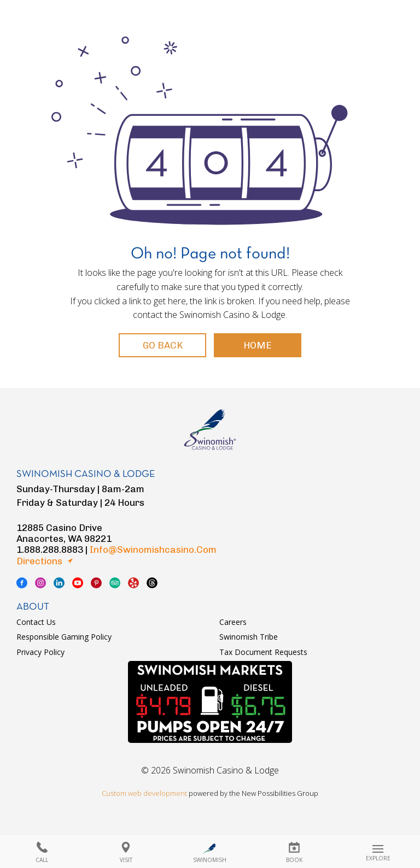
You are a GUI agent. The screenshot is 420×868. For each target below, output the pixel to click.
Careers (233, 622)
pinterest (96, 583)
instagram (40, 583)
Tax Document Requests (263, 652)
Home (258, 345)
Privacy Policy (40, 652)
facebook (22, 583)
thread (152, 583)
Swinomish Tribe (249, 637)
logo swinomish (210, 425)
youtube (78, 583)
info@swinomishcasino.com (153, 550)
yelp (133, 583)
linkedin (59, 583)
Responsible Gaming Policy (64, 637)
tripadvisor (115, 583)
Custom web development (144, 793)
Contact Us (36, 622)
